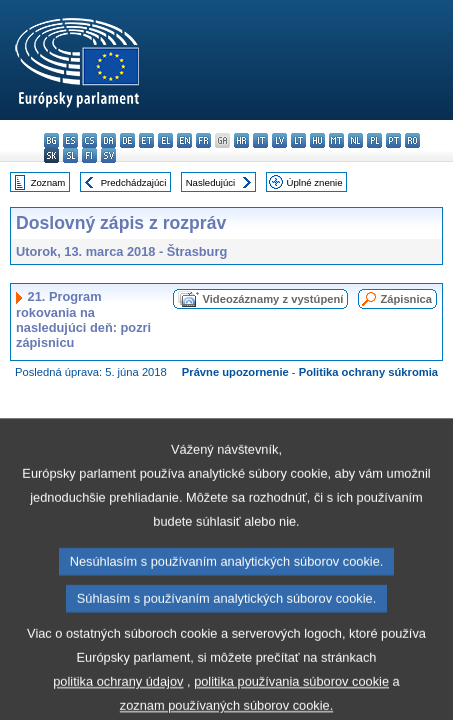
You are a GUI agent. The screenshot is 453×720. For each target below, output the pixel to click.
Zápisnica (406, 299)
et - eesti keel (146, 140)
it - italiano (260, 140)
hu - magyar (317, 140)
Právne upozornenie (235, 372)
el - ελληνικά (165, 140)
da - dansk (108, 140)
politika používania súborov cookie (291, 701)
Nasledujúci (211, 182)
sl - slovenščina (70, 155)
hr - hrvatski (241, 140)
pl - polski (374, 140)
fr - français (203, 140)
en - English (184, 140)
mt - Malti (336, 140)
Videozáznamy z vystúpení (272, 299)
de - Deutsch (127, 140)
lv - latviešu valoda (279, 140)
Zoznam (48, 182)
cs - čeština (89, 140)
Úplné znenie (315, 182)
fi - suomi (89, 155)
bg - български (51, 140)
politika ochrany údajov (118, 701)
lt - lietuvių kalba (298, 140)
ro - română (412, 140)
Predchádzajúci (134, 182)
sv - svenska (108, 155)
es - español (70, 140)
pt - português (393, 140)
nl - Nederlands (355, 140)
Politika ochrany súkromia (368, 372)
